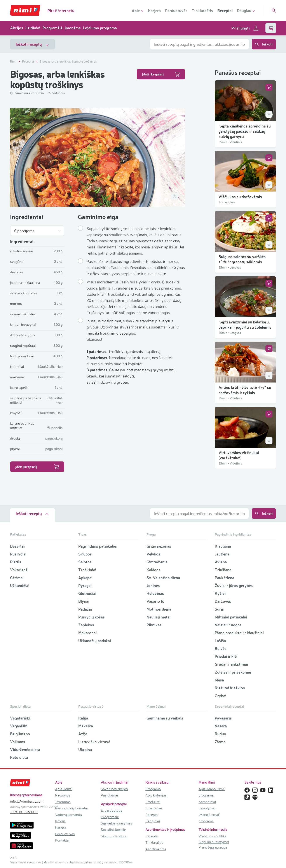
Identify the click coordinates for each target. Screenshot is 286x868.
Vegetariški (20, 718)
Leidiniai (33, 28)
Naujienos (63, 795)
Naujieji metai (159, 617)
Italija (83, 718)
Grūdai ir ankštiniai (231, 664)
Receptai (225, 10)
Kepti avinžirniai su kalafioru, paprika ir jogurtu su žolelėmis (245, 325)
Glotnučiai (87, 593)
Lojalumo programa (100, 28)
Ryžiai (220, 593)
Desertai (17, 546)
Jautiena (222, 554)
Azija (83, 734)
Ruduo (220, 734)
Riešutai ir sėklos (230, 688)
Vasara (221, 726)
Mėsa (219, 680)
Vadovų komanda (68, 815)
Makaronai (87, 633)
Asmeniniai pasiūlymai (207, 805)
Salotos (85, 562)
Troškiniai (87, 570)
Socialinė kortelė (113, 830)
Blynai (84, 601)
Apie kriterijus (156, 795)
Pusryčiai (18, 554)
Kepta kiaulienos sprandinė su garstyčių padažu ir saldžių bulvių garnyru (245, 131)
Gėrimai (17, 578)
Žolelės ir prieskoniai (233, 672)
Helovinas (155, 593)
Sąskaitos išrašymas (117, 823)
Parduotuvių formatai (71, 808)
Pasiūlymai (109, 795)
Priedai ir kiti (226, 656)
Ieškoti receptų (32, 44)
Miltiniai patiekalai (231, 617)
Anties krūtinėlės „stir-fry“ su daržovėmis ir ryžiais (245, 390)
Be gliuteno (20, 734)
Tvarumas (63, 802)
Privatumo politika (213, 836)
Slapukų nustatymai (214, 842)
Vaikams (18, 742)
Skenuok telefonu (114, 836)
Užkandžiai (20, 585)
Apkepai (85, 578)
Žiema (220, 742)
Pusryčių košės (92, 617)
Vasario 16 (155, 601)
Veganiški (19, 726)
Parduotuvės (176, 10)
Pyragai (85, 585)
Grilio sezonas (159, 546)
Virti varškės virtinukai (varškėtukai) (239, 455)
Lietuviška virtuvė (94, 742)
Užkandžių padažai (95, 641)
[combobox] (199, 44)
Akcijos (17, 28)
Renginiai (153, 821)
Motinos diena (159, 609)
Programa (153, 789)
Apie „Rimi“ (64, 789)
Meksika (86, 726)
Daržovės (223, 601)
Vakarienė (19, 570)
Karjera (154, 10)
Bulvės (221, 648)
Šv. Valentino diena (163, 578)
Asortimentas (156, 849)
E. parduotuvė (112, 810)
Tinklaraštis (202, 10)
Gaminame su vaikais (165, 718)
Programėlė (52, 28)
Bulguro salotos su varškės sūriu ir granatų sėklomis (242, 259)
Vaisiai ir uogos (228, 625)
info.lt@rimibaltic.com (27, 801)
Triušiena (223, 570)
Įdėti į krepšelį (161, 74)
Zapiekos (86, 625)
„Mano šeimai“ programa (209, 818)
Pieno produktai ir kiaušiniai (239, 633)
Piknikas (154, 625)
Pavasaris (223, 718)
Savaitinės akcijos (114, 789)
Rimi (14, 61)
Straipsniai (154, 808)
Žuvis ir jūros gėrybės (234, 585)
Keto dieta (19, 757)
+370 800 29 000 (24, 812)
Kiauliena (223, 546)
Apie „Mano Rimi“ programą (212, 792)
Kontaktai (62, 840)
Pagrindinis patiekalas (98, 546)
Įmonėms (73, 28)
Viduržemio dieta (25, 749)
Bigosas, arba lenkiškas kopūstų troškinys (68, 61)
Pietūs (16, 562)
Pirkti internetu (61, 10)
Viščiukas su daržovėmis (240, 197)
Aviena (221, 562)
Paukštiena (224, 578)
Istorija (60, 821)
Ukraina (85, 749)
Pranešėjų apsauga (213, 847)
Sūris (219, 609)
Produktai (153, 802)
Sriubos (85, 554)
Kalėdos (153, 570)
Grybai (221, 696)
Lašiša (220, 641)
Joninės (153, 585)
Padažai (85, 609)
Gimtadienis (157, 562)
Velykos (153, 554)
